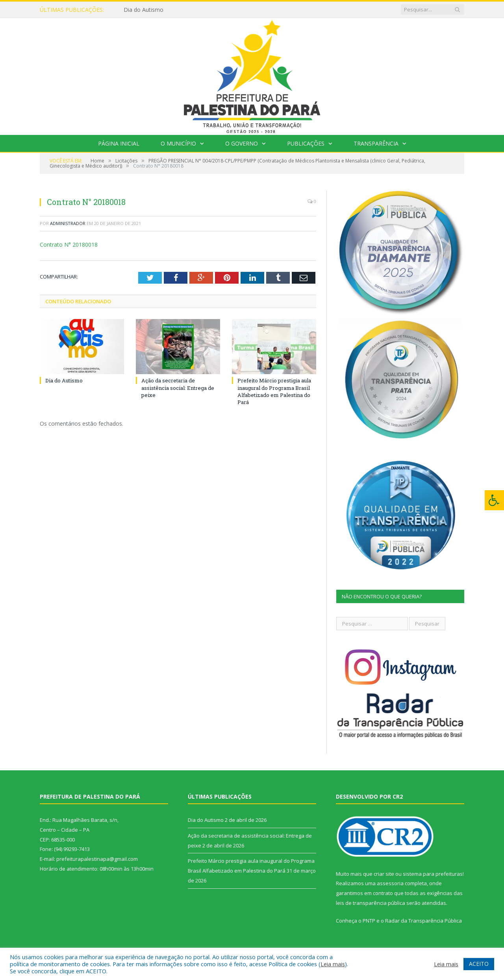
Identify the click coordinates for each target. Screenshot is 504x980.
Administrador (68, 223)
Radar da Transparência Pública (423, 921)
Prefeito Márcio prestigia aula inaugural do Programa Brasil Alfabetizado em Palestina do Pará (274, 391)
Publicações (306, 143)
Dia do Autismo (144, 10)
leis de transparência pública (371, 903)
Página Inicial (119, 143)
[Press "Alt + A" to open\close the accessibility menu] (494, 500)
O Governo (242, 143)
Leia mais (333, 964)
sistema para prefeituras (433, 874)
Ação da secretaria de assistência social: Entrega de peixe (178, 388)
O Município (178, 143)
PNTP (369, 921)
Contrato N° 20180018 (69, 245)
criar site (384, 874)
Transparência (376, 143)
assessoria (390, 883)
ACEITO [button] (479, 964)
